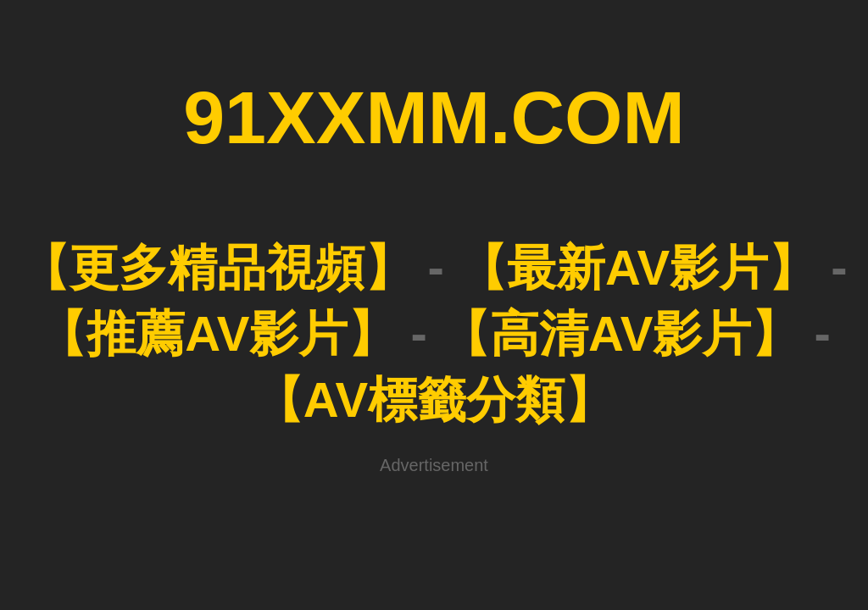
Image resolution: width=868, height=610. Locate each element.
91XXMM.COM (434, 117)
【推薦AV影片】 (217, 333)
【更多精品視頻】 (217, 267)
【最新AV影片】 (637, 267)
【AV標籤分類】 (434, 399)
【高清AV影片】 (620, 333)
